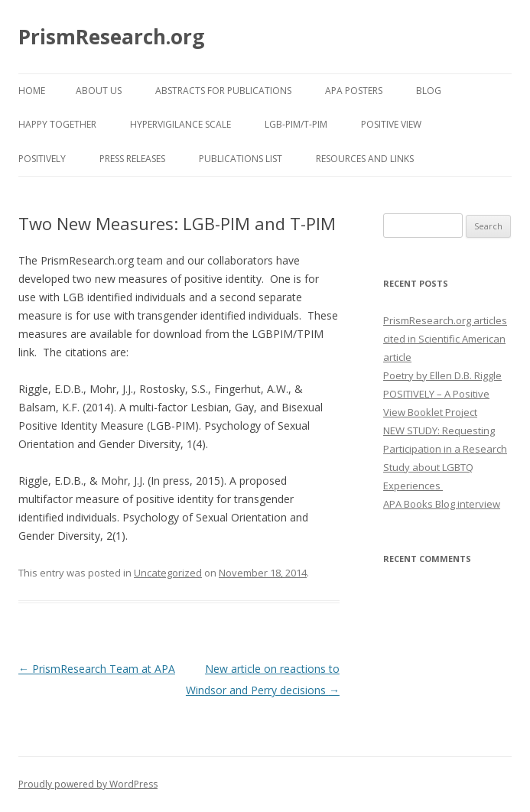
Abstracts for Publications (223, 91)
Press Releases (132, 159)
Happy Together (57, 124)
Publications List (241, 159)
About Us (99, 91)
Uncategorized (168, 573)
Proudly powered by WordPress (88, 784)
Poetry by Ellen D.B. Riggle (442, 375)
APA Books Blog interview (442, 504)
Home (32, 91)
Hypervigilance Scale (180, 124)
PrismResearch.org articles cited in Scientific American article (445, 339)
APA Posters (354, 91)
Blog (429, 91)
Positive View (391, 124)
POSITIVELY (42, 159)
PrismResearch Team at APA (97, 669)
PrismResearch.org (111, 37)
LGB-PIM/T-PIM (296, 124)
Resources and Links (365, 159)
